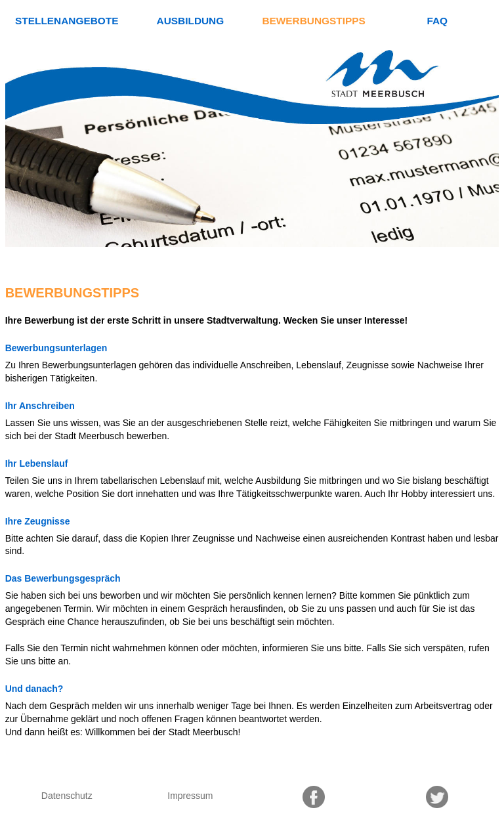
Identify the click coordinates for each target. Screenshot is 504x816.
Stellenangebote (67, 21)
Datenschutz (67, 796)
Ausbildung (191, 21)
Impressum (190, 796)
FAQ (437, 21)
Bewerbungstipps (313, 21)
